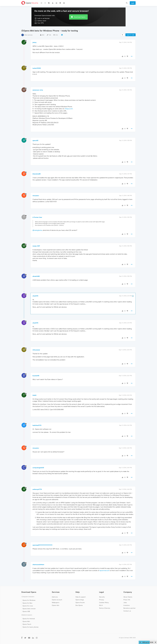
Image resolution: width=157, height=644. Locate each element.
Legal (102, 592)
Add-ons (55, 597)
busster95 (36, 376)
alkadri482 (36, 276)
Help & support (81, 597)
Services (56, 592)
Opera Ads (56, 605)
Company (128, 592)
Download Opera (80, 17)
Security (102, 597)
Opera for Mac (27, 603)
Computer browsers (28, 597)
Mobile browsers (27, 615)
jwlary (34, 42)
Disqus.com (69, 109)
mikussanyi (36, 350)
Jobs (125, 603)
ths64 (34, 395)
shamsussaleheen (38, 565)
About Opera (128, 597)
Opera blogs (80, 600)
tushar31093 (37, 68)
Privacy (102, 600)
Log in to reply (131, 35)
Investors (127, 605)
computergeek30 (38, 468)
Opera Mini (26, 621)
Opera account (57, 600)
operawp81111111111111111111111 (42, 545)
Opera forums (80, 603)
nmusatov (36, 196)
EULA (101, 605)
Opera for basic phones (31, 627)
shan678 (35, 296)
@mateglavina (37, 230)
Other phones (28, 35)
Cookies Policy (104, 603)
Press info (127, 600)
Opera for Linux (28, 606)
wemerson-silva (38, 90)
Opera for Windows (29, 600)
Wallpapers (56, 603)
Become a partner (130, 608)
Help (77, 592)
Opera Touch (27, 624)
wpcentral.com (104, 570)
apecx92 (35, 140)
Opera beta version (29, 609)
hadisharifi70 (37, 425)
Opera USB (26, 611)
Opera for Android (29, 619)
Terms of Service (105, 608)
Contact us (127, 611)
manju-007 (36, 246)
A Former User (37, 217)
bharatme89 (37, 174)
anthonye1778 (37, 489)
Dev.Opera (79, 605)
